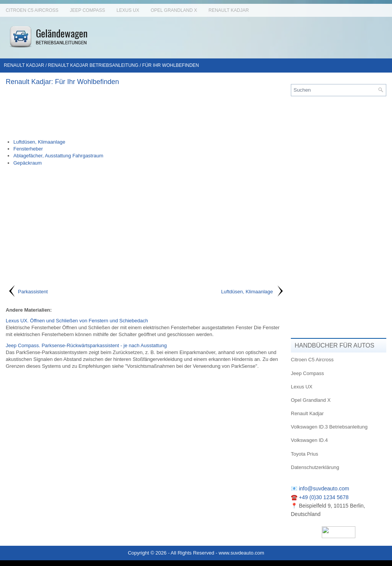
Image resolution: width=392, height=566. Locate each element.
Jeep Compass (87, 10)
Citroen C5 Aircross (32, 10)
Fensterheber (28, 149)
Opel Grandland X (174, 10)
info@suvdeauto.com (324, 488)
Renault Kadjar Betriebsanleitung (93, 65)
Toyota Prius (305, 454)
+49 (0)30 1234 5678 (324, 497)
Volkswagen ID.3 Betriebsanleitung (329, 427)
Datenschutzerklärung (315, 467)
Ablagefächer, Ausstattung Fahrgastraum (58, 156)
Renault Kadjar (229, 10)
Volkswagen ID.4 (309, 440)
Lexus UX (128, 10)
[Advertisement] (145, 112)
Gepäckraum (27, 163)
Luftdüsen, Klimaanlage (39, 142)
